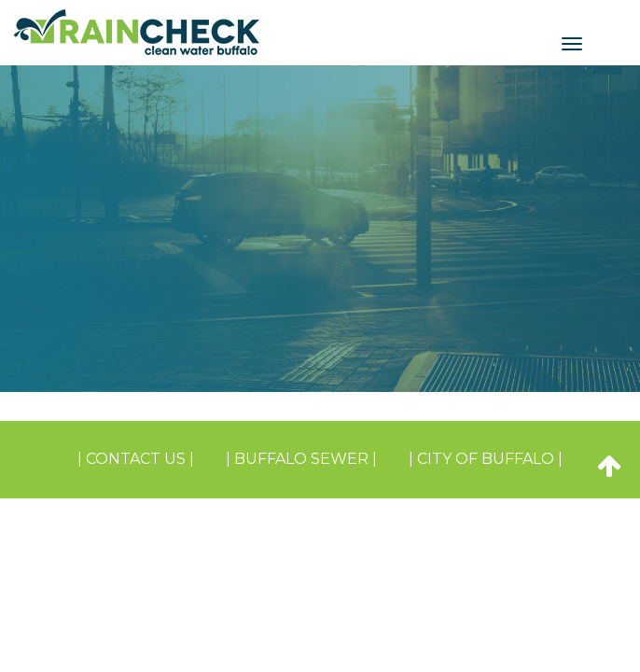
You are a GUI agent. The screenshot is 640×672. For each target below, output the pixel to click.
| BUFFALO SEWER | (301, 459)
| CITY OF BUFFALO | (486, 459)
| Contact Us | (136, 459)
